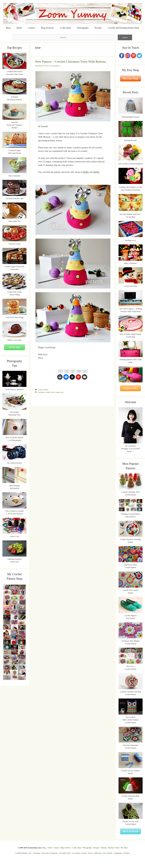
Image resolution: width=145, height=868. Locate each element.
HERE (86, 172)
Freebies (127, 853)
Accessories (76, 853)
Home (84, 853)
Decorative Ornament (49, 853)
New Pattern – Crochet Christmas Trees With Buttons (70, 62)
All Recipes (15, 347)
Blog (8, 28)
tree (62, 392)
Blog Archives (48, 28)
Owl (30, 853)
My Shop (124, 848)
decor (53, 392)
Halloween (98, 853)
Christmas (41, 392)
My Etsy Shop (131, 78)
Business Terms (114, 848)
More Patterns (130, 831)
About (19, 28)
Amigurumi (118, 853)
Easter (90, 853)
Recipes (98, 28)
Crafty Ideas (66, 28)
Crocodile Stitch (65, 853)
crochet (40, 390)
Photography (83, 28)
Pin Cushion (108, 853)
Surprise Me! (131, 388)
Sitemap (104, 848)
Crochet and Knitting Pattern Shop (123, 28)
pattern (46, 390)
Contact (32, 28)
